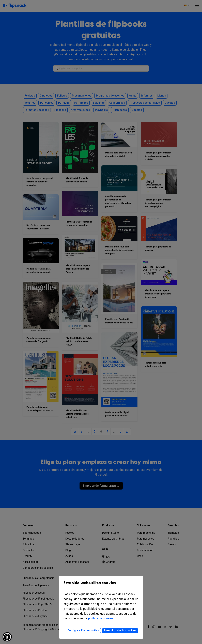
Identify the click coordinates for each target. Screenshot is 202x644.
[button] (7, 637)
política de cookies (101, 618)
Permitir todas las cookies (120, 630)
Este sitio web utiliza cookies (101, 585)
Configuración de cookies (83, 630)
